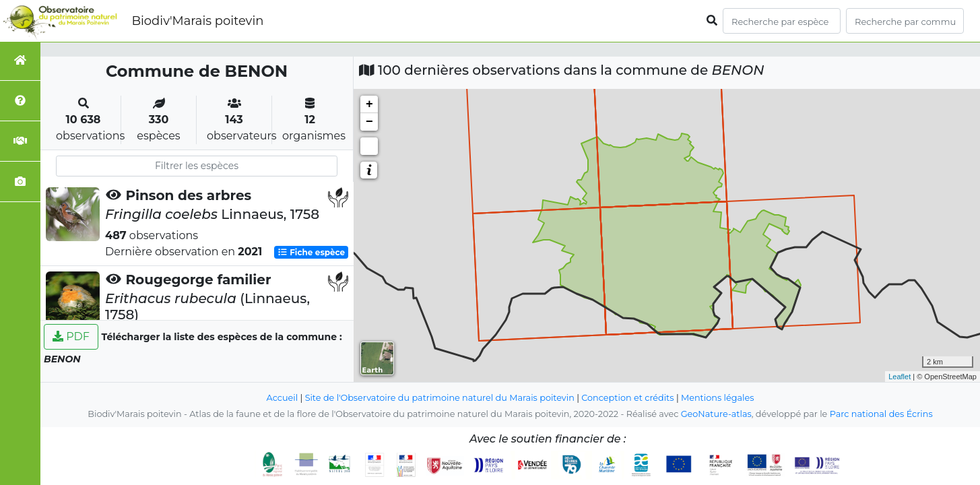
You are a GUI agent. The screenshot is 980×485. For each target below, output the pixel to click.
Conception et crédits (627, 398)
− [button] (369, 122)
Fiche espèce (311, 252)
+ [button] (369, 104)
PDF (71, 336)
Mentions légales (717, 398)
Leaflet (900, 377)
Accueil (283, 398)
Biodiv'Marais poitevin (197, 21)
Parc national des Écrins (881, 414)
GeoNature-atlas (716, 414)
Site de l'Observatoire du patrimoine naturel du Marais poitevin (440, 398)
